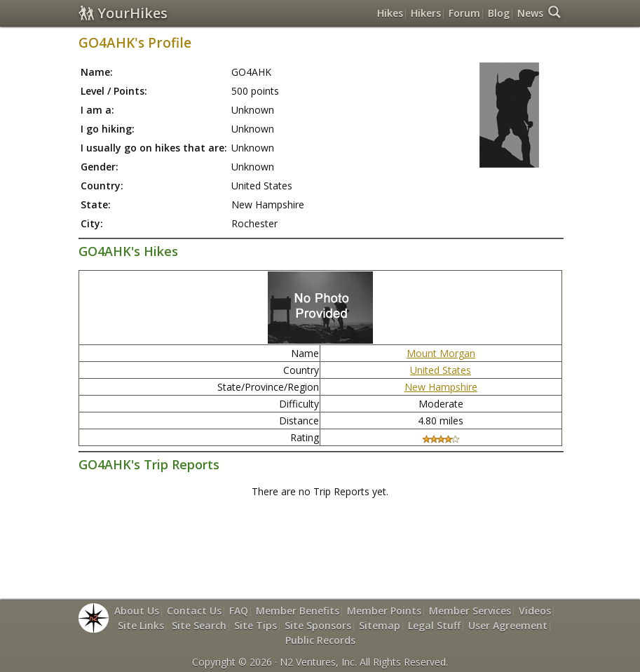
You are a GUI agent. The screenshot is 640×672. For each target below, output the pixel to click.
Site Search (199, 625)
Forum (464, 13)
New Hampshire (441, 387)
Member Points (384, 611)
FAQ (239, 611)
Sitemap (380, 625)
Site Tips (256, 625)
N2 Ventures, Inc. (318, 662)
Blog (499, 13)
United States (441, 370)
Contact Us (194, 611)
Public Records (320, 640)
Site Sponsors (318, 625)
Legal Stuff (434, 625)
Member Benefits (298, 611)
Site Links (141, 625)
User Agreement (508, 625)
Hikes (390, 13)
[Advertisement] (334, 542)
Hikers (426, 13)
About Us (137, 611)
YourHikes (123, 13)
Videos (535, 611)
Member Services (470, 611)
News (530, 13)
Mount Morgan (441, 353)
